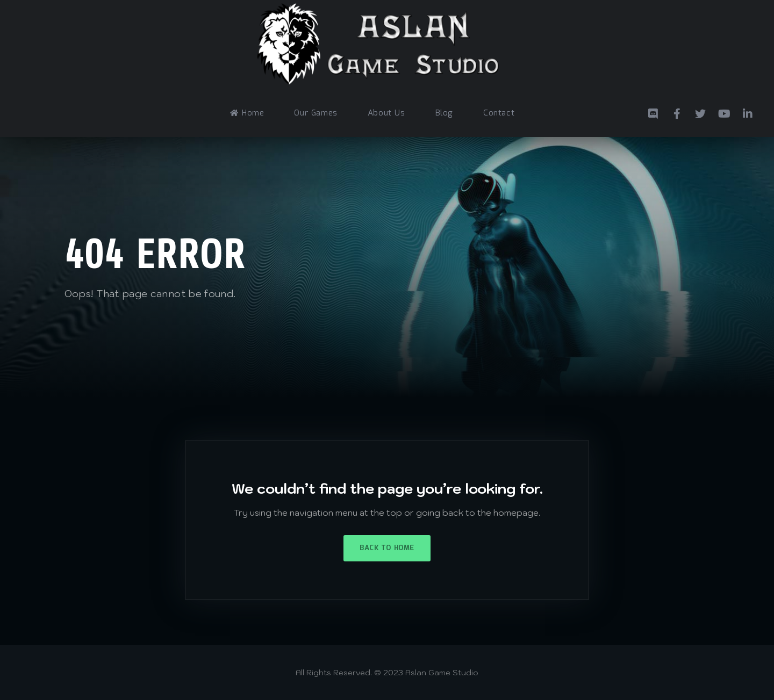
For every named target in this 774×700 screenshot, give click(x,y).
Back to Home (387, 548)
